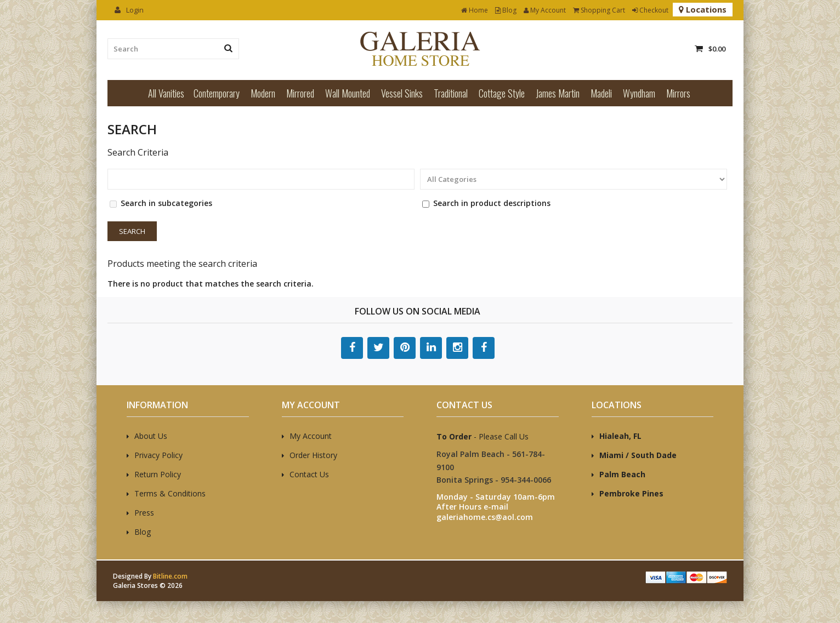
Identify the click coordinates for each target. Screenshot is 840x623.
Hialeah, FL (620, 436)
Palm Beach (622, 474)
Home (475, 10)
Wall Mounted (348, 93)
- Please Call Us (483, 436)
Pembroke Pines (631, 493)
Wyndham (639, 93)
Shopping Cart (599, 10)
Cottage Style (502, 93)
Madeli (601, 93)
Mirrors (678, 93)
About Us (151, 436)
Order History (313, 455)
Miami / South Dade (638, 455)
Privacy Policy (158, 455)
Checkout (650, 10)
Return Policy (158, 474)
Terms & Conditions (170, 493)
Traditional (451, 93)
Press (144, 513)
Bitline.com (170, 576)
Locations (703, 9)
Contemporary (217, 93)
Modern (263, 93)
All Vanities (166, 93)
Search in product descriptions (492, 203)
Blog (506, 10)
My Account (545, 10)
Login (129, 10)
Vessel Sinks (402, 93)
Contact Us (309, 474)
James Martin (558, 93)
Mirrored (300, 93)
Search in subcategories (166, 203)
